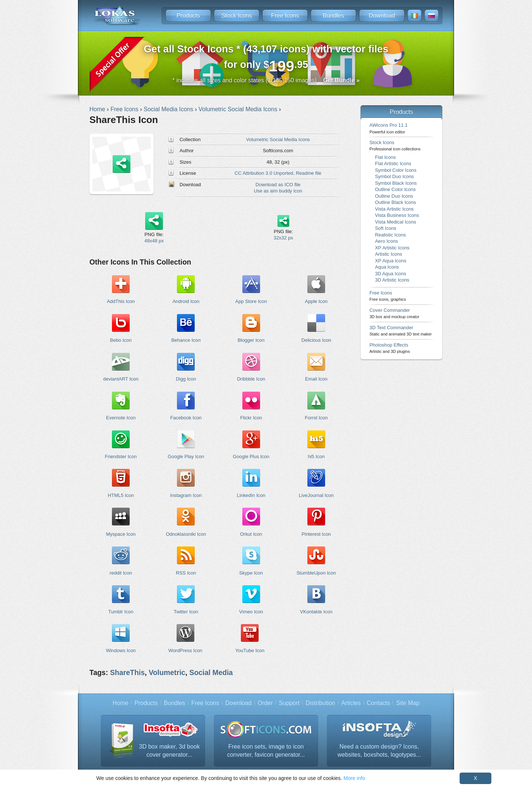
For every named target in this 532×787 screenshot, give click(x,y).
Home (121, 703)
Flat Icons (385, 157)
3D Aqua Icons (391, 274)
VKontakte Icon (316, 612)
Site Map (408, 703)
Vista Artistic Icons (394, 209)
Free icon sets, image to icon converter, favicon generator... (266, 751)
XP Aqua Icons (391, 261)
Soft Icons (386, 228)
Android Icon (186, 301)
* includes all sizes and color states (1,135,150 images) (266, 80)
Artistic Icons (388, 254)
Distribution (320, 703)
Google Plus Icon (251, 456)
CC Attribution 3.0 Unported (264, 173)
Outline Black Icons (395, 202)
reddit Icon (121, 573)
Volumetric (167, 672)
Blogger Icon (251, 340)
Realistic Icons (391, 235)
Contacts (378, 703)
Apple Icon (316, 301)
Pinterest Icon (316, 534)
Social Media (211, 672)
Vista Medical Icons (395, 222)
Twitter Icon (186, 612)
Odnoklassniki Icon (186, 534)
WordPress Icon (185, 650)
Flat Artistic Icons (393, 163)
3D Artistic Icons (392, 280)
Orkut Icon (251, 534)
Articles (351, 703)
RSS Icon (186, 573)
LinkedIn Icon (251, 495)
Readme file (309, 173)
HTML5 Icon (121, 495)
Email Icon (316, 379)
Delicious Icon (316, 340)
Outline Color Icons (395, 189)
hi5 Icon (316, 456)
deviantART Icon (121, 379)
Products (188, 15)
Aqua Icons (387, 267)
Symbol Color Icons (396, 170)
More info (354, 778)
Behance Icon (186, 340)
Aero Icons (386, 241)
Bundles (334, 15)
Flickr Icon (251, 418)
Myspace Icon (121, 534)
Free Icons (285, 15)
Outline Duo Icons (394, 196)
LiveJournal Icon (316, 495)
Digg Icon (186, 379)
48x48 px (154, 241)
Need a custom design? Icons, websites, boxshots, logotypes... (379, 751)
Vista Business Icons (397, 215)
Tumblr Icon (121, 612)
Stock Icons (237, 15)
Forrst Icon (316, 418)
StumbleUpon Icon (316, 573)
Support (289, 703)
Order (265, 703)
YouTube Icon (250, 650)
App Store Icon (251, 301)
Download (382, 15)
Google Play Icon (186, 456)
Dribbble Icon (251, 379)
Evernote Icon (121, 418)
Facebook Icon (186, 418)
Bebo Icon (121, 340)
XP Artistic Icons (392, 248)
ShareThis (127, 672)
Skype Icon (251, 573)
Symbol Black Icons (396, 183)
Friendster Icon (121, 456)
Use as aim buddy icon (278, 191)
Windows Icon (121, 650)
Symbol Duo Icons (394, 176)
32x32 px (284, 238)
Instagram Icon (186, 495)
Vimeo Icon (251, 612)
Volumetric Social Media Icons (278, 139)
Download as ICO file (278, 185)
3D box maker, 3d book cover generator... (169, 751)
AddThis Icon (121, 301)
